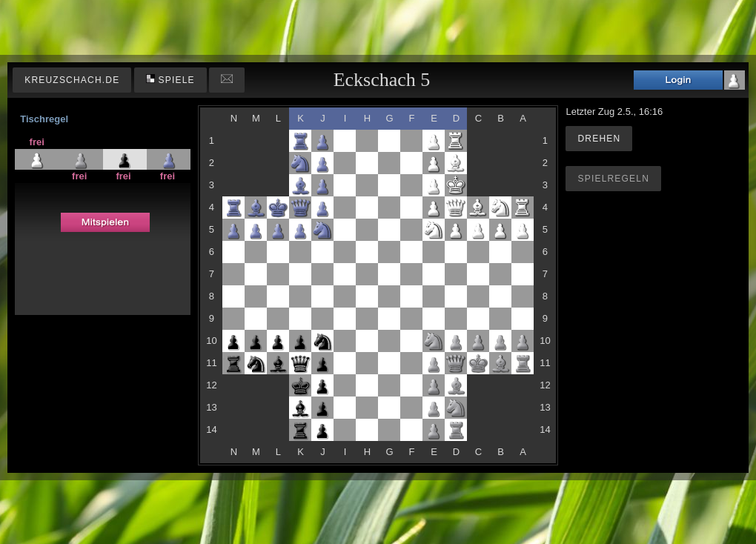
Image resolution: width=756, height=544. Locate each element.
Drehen (599, 139)
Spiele (170, 80)
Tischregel (44, 119)
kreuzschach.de (72, 80)
